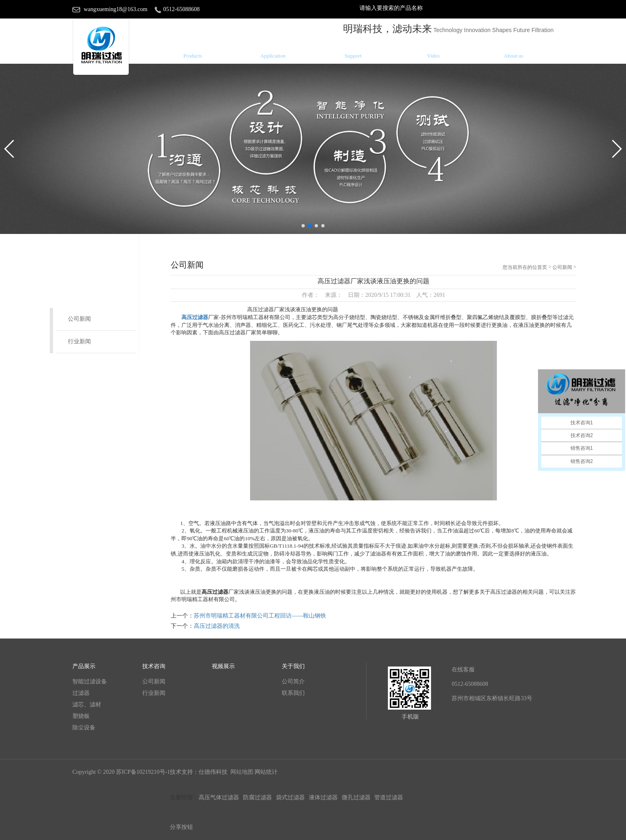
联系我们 (293, 693)
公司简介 (293, 681)
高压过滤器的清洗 (217, 626)
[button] (303, 226)
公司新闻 (79, 319)
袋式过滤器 (290, 797)
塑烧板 (81, 716)
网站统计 (266, 772)
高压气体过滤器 (219, 797)
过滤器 (81, 693)
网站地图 (242, 772)
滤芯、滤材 (87, 705)
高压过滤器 (195, 317)
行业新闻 (79, 341)
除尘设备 (84, 728)
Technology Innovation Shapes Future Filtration (493, 30)
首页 (542, 267)
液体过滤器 (323, 797)
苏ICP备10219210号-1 (143, 772)
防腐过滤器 (257, 797)
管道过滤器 (389, 797)
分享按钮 (181, 827)
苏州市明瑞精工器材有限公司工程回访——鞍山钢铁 (260, 616)
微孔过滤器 (356, 797)
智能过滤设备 (90, 681)
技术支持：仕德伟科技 (199, 772)
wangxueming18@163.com (116, 9)
